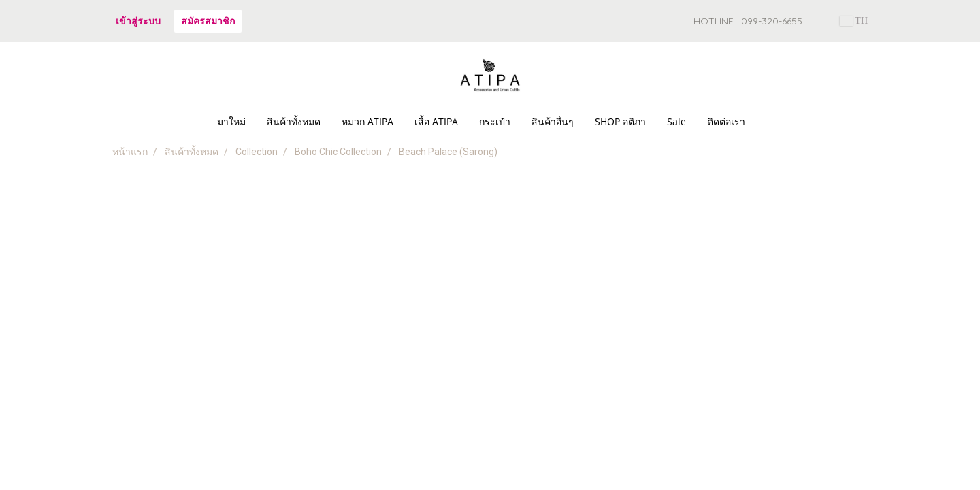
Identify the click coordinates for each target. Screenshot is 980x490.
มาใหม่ (231, 121)
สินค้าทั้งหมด (294, 121)
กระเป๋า (495, 121)
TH (854, 21)
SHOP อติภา (620, 121)
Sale (676, 121)
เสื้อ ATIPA (436, 121)
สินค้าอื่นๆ (553, 121)
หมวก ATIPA (367, 121)
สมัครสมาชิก (208, 21)
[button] (768, 122)
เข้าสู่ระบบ (138, 21)
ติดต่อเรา (726, 121)
